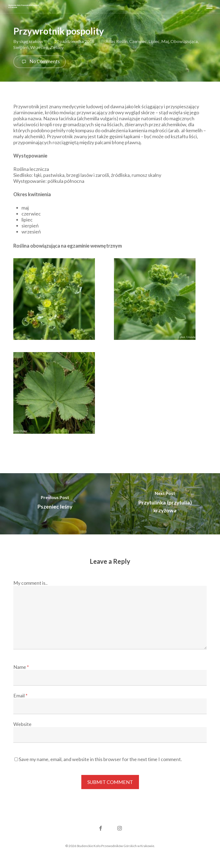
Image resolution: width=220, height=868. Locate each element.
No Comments (40, 62)
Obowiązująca (184, 41)
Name (21, 667)
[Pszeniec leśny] (55, 504)
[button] (209, 7)
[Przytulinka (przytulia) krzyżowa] (165, 504)
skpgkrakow (31, 41)
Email (20, 695)
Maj (165, 41)
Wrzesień (39, 47)
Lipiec (154, 41)
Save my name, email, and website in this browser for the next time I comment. (100, 759)
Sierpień (21, 47)
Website (22, 724)
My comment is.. (30, 583)
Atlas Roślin (117, 41)
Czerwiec (138, 41)
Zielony (57, 47)
